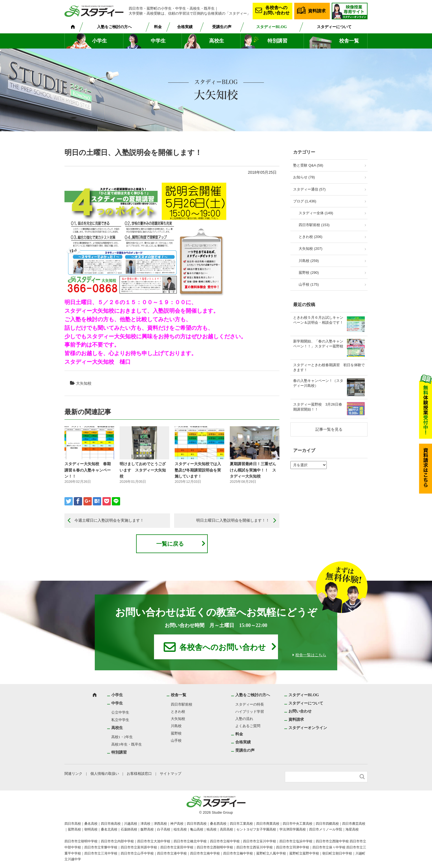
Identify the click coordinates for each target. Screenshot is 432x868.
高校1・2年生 (122, 737)
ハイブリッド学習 (250, 712)
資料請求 (317, 11)
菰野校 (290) (309, 273)
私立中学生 (120, 720)
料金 (158, 27)
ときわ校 (178, 712)
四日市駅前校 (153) (314, 225)
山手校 (176, 740)
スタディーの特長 (250, 704)
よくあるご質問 (248, 726)
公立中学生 (120, 712)
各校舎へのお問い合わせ (276, 10)
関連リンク (73, 774)
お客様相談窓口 (139, 774)
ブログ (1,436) (305, 201)
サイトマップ (171, 774)
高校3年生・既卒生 (127, 744)
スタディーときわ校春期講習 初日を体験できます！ (329, 367)
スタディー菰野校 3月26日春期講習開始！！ (318, 407)
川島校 (176, 726)
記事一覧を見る (329, 429)
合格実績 (185, 27)
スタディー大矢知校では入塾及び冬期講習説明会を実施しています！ (198, 470)
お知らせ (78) (304, 177)
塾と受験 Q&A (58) (308, 165)
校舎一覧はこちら (311, 655)
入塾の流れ (244, 719)
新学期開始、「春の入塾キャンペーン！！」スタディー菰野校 (318, 344)
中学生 (158, 41)
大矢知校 (84, 383)
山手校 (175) (309, 284)
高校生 (217, 41)
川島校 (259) (309, 261)
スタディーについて (334, 27)
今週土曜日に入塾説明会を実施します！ (109, 520)
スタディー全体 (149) (316, 213)
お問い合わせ (300, 711)
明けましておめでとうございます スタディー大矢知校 (143, 470)
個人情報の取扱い (105, 774)
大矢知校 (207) (310, 249)
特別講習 (277, 41)
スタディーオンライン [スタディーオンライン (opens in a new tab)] (308, 728)
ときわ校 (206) (310, 237)
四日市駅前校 (182, 704)
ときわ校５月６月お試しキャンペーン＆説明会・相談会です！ (318, 320)
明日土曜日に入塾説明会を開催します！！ (233, 520)
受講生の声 (222, 27)
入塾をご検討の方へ (114, 27)
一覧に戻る (170, 544)
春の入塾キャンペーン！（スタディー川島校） (318, 383)
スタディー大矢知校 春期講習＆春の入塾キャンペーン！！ (88, 470)
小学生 (99, 41)
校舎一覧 (349, 41)
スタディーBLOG (271, 27)
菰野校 (176, 733)
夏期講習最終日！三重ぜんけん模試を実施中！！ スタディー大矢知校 (253, 470)
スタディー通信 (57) (309, 189)
